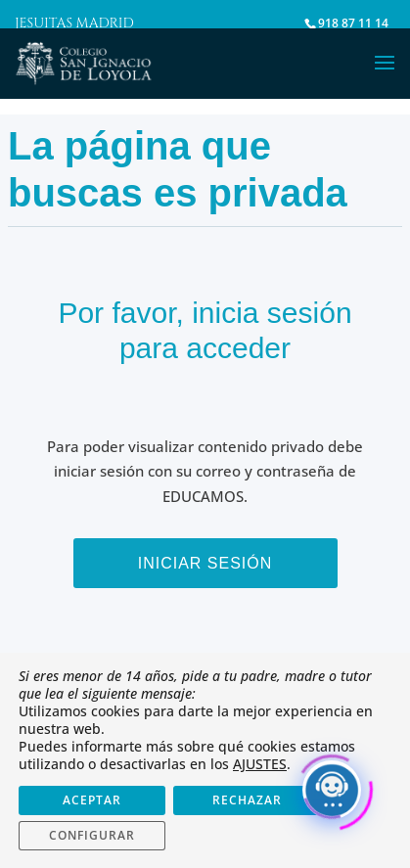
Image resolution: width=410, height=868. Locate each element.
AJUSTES (260, 764)
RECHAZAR (247, 800)
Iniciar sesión (205, 563)
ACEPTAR (92, 800)
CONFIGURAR (92, 835)
